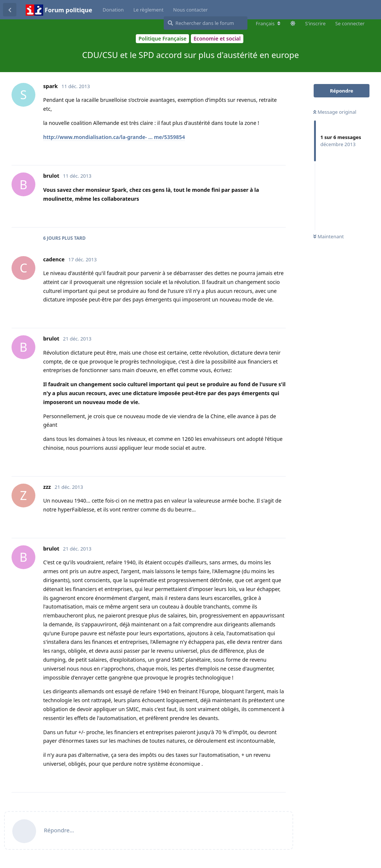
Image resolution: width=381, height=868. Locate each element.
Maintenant (329, 236)
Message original (335, 112)
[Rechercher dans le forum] (206, 23)
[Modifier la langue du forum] (268, 23)
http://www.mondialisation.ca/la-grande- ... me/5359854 (114, 137)
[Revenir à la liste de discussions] (10, 10)
